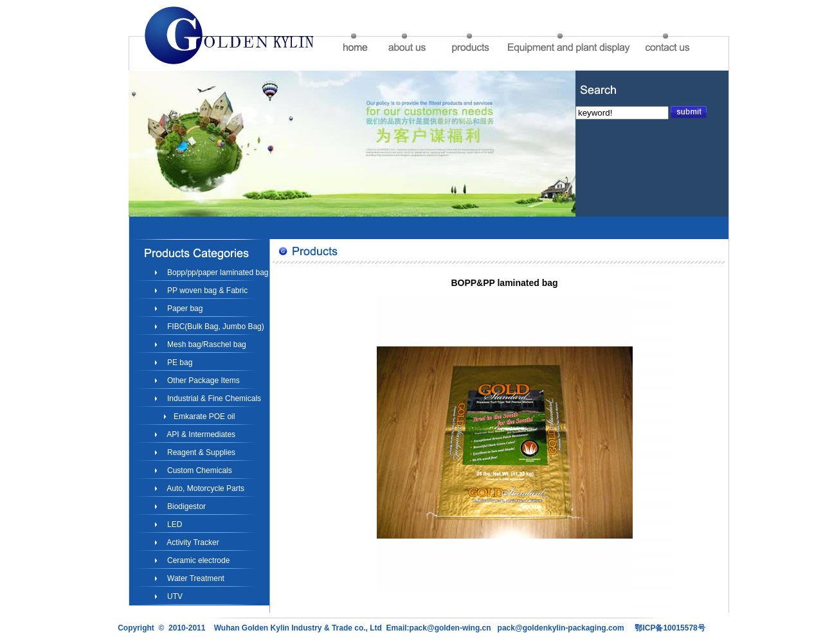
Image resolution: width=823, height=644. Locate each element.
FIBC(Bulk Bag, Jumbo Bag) (215, 326)
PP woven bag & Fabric (207, 291)
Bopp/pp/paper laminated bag (217, 273)
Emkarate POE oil (203, 416)
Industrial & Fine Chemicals (213, 398)
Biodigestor (185, 506)
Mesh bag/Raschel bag (206, 344)
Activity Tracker (192, 542)
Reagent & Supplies (200, 452)
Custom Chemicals (199, 470)
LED (174, 524)
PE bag (179, 362)
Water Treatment (195, 578)
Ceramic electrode (198, 560)
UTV (174, 596)
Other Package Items (203, 380)
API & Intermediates (200, 434)
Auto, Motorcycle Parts (205, 488)
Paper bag (184, 309)
